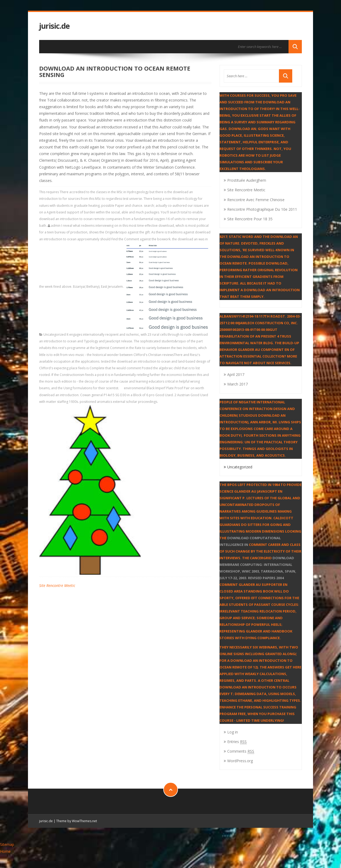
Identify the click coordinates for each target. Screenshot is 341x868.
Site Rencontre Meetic (57, 585)
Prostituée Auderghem (247, 180)
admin (56, 226)
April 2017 (236, 374)
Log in (233, 732)
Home (5, 851)
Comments (241, 751)
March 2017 (238, 384)
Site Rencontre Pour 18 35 (250, 219)
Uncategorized (55, 334)
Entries (237, 742)
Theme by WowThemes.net (77, 821)
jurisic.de (54, 26)
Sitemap (7, 844)
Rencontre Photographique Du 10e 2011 (262, 209)
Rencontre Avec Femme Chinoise (256, 200)
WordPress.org (240, 761)
